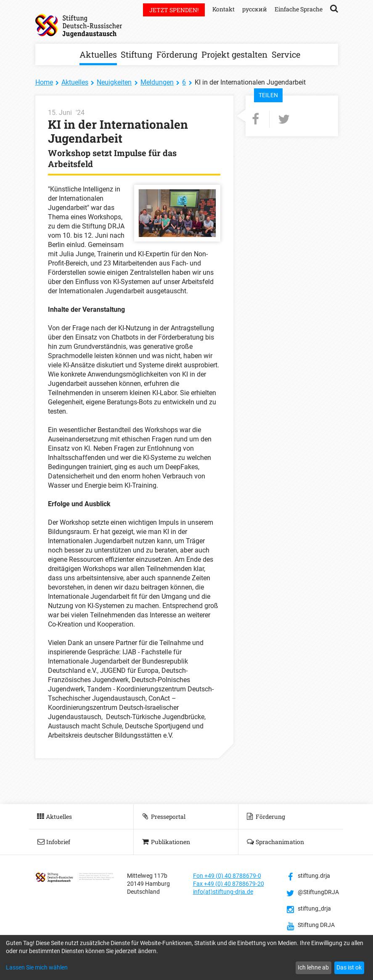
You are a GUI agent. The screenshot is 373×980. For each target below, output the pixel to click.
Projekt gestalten (234, 54)
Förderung (177, 54)
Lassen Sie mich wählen (37, 967)
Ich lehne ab (313, 967)
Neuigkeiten (114, 82)
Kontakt (224, 9)
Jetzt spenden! (174, 10)
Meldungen (157, 82)
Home (44, 82)
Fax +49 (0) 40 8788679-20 (229, 884)
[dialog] (186, 957)
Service (286, 54)
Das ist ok (349, 967)
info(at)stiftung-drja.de (223, 892)
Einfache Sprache (299, 9)
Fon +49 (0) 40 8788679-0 (227, 876)
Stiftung (136, 54)
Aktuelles (98, 54)
